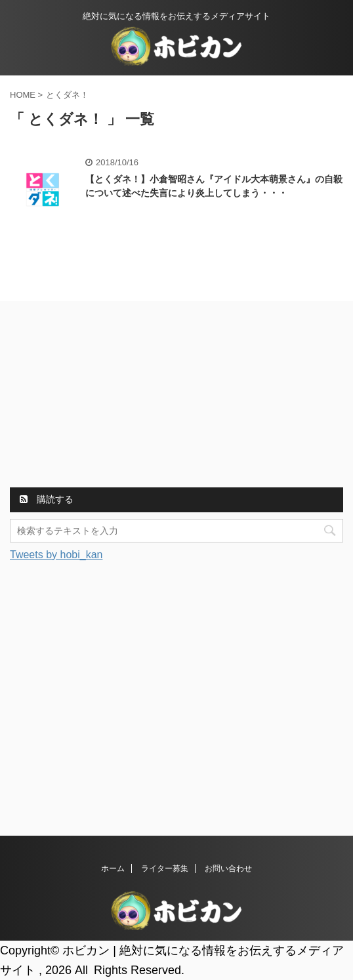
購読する (47, 499)
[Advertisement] (108, 396)
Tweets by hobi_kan (56, 555)
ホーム (113, 868)
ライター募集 (165, 868)
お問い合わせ (228, 868)
